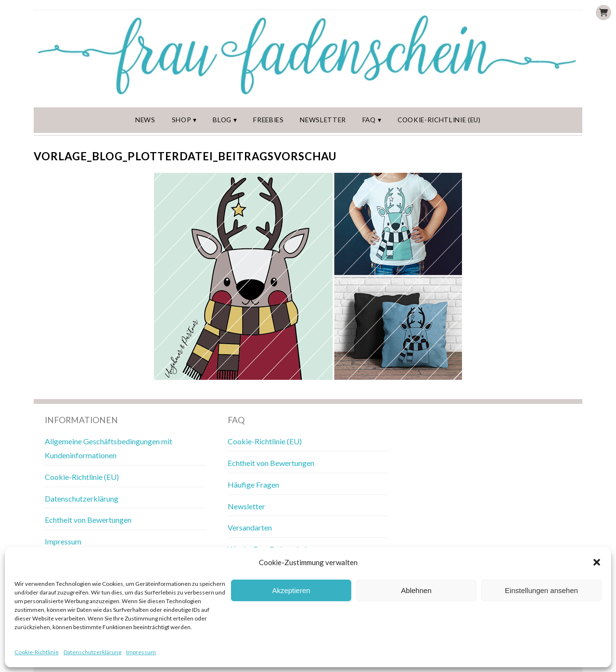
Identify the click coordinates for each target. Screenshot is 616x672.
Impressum (141, 652)
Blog (222, 120)
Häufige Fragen (253, 485)
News (145, 120)
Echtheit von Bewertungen (88, 520)
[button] (597, 562)
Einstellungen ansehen (541, 590)
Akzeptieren (291, 590)
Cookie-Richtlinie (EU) (439, 120)
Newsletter (323, 120)
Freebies (268, 120)
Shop (182, 120)
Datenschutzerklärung (92, 652)
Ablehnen (416, 590)
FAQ (369, 120)
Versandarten (250, 527)
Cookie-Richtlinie (37, 652)
